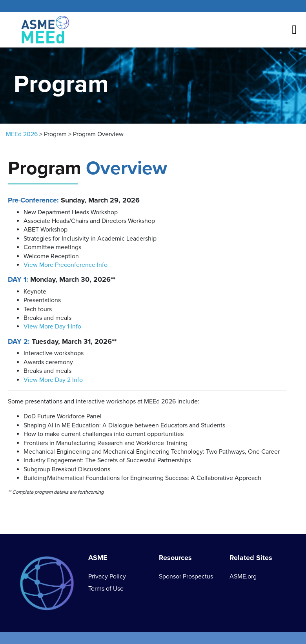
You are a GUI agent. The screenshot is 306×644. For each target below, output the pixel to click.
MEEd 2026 (22, 134)
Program (55, 134)
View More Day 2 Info (53, 380)
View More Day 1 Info (52, 327)
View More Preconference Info (66, 265)
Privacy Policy (107, 576)
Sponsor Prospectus (186, 576)
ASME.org (243, 576)
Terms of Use (106, 589)
